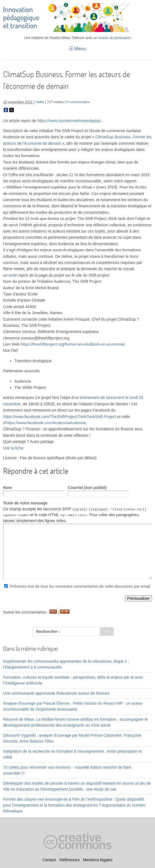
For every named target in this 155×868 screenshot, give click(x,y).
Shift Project (105, 417)
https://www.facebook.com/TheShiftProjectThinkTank (49, 417)
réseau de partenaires (115, 38)
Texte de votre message (25, 503)
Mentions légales (98, 860)
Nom (7, 488)
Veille (40, 102)
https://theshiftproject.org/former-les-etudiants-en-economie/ (73, 344)
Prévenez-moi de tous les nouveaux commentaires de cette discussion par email (80, 586)
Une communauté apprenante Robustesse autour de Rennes (56, 693)
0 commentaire (78, 102)
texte (13, 275)
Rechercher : (48, 632)
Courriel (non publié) (87, 488)
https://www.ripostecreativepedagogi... (70, 121)
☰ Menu (78, 49)
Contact (49, 860)
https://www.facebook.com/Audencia (38, 423)
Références (69, 860)
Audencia (78, 423)
